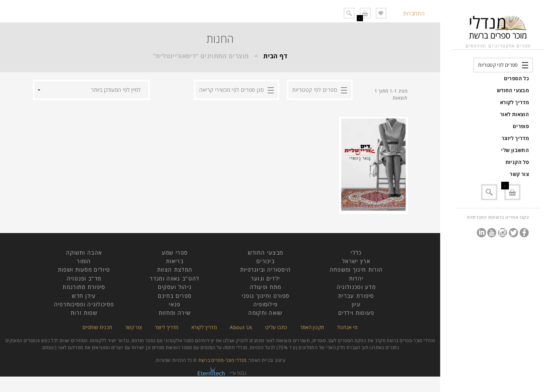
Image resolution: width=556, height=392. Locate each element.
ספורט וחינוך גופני (265, 296)
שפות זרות (84, 313)
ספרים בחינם (175, 296)
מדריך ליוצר (515, 138)
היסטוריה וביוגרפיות (266, 269)
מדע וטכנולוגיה (356, 287)
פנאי (175, 304)
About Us (241, 327)
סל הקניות (517, 162)
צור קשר (519, 174)
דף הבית (275, 56)
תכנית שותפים (97, 327)
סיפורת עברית (356, 296)
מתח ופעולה (266, 287)
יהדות (356, 278)
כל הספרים (516, 78)
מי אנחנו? (347, 327)
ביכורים (265, 261)
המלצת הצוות (175, 269)
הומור (84, 261)
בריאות (175, 261)
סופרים (521, 126)
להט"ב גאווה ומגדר (175, 278)
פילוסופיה (266, 304)
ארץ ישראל (356, 261)
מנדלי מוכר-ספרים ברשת (223, 360)
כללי (356, 253)
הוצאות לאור (514, 114)
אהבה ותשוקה (84, 253)
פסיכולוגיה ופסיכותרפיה (84, 304)
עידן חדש (84, 296)
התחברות (414, 13)
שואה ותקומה (265, 313)
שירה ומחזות (175, 313)
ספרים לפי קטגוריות (498, 65)
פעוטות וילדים (356, 313)
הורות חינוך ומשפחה (356, 269)
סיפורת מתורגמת (84, 287)
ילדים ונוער (265, 278)
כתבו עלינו (276, 327)
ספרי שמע (175, 253)
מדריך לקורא (514, 102)
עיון (356, 304)
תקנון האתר (312, 327)
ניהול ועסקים (175, 287)
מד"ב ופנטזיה (84, 278)
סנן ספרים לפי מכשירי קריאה (231, 90)
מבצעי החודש (513, 90)
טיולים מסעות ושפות (84, 269)
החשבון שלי (515, 150)
